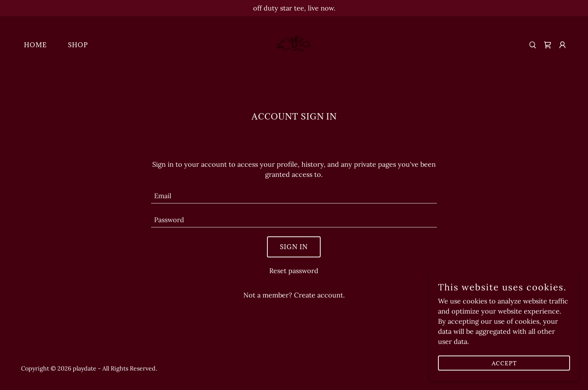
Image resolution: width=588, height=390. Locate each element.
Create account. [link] (319, 295)
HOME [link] (35, 45)
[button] (562, 45)
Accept (504, 363)
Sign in (294, 247)
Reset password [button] (294, 271)
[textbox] (294, 196)
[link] (294, 44)
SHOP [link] (78, 45)
